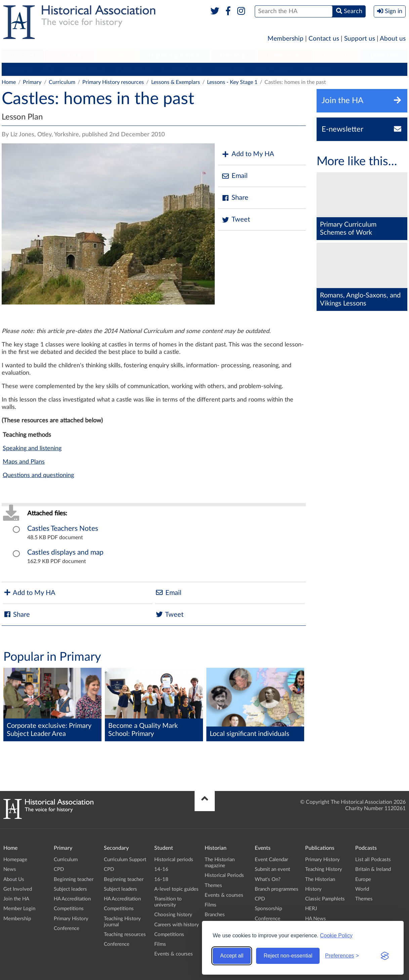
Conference (315, 69)
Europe (363, 879)
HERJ (311, 909)
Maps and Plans (24, 462)
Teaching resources (125, 935)
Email (235, 176)
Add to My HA (248, 154)
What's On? (268, 879)
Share (235, 198)
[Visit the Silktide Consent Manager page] (385, 956)
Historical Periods (224, 875)
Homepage (15, 860)
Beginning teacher (84, 69)
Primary (23, 56)
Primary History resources (113, 82)
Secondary (70, 56)
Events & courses (174, 954)
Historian (234, 56)
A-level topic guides (176, 889)
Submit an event (272, 869)
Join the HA (16, 899)
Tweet (236, 220)
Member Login (19, 909)
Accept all (232, 956)
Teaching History (324, 869)
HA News (316, 919)
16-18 (161, 879)
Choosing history (173, 915)
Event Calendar (271, 860)
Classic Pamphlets (325, 899)
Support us (360, 39)
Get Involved (18, 889)
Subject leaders (133, 69)
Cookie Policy (336, 936)
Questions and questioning (38, 475)
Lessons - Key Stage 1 (232, 82)
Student (117, 56)
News (10, 869)
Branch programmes (277, 889)
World (362, 889)
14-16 (161, 869)
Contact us (324, 39)
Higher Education (174, 56)
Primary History (273, 69)
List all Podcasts (373, 860)
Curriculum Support (125, 860)
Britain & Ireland (373, 869)
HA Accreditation (182, 69)
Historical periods (174, 860)
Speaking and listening (32, 449)
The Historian (320, 879)
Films (160, 944)
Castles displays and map (65, 552)
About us (393, 39)
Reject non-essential (288, 956)
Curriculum (18, 69)
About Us (14, 879)
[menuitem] (23, 56)
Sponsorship (268, 909)
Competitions (228, 69)
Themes (213, 885)
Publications (285, 56)
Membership (285, 39)
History (313, 889)
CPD (47, 69)
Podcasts (337, 56)
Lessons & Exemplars (176, 82)
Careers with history (177, 925)
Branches (384, 56)
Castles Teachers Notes (63, 529)
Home (9, 82)
